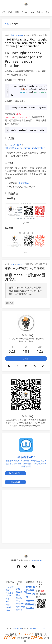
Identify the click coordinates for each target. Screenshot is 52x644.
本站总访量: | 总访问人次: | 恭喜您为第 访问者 (26, 638)
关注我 (26, 359)
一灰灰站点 (31, 604)
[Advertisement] (26, 516)
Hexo (33, 560)
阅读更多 (10, 303)
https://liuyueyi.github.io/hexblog (25, 148)
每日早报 (30, 601)
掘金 (8, 590)
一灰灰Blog (14, 145)
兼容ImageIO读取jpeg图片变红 (25, 268)
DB (47, 12)
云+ (7, 602)
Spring (25, 12)
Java (32, 12)
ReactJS (19, 35)
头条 (8, 604)
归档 (10, 12)
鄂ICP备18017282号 (38, 628)
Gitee (8, 610)
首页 (3, 12)
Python (40, 12)
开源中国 (10, 593)
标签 (17, 12)
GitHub (9, 607)
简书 (8, 599)
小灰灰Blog (24, 183)
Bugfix (19, 264)
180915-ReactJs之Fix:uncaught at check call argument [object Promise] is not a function (26, 43)
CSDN (8, 596)
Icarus (39, 560)
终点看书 (30, 608)
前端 (13, 35)
